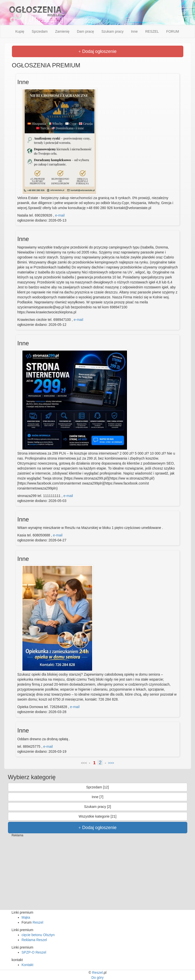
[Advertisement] (98, 875)
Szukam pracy (112, 31)
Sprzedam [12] (97, 787)
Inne (134, 31)
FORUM (173, 31)
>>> (111, 763)
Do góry (97, 978)
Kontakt (28, 965)
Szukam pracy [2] (97, 807)
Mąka (26, 917)
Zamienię (62, 31)
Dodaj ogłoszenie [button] (97, 51)
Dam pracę (85, 31)
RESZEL (152, 31)
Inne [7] (97, 797)
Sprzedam (40, 31)
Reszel (38, 922)
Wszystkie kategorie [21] (98, 816)
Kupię (20, 31)
